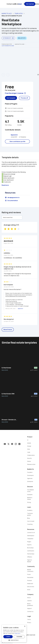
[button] (14, 640)
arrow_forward (8, 75)
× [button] (25, 626)
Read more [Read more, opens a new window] (18, 633)
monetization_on (6, 108)
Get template (11, 98)
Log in (20, 4)
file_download (31, 370)
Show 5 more (8, 330)
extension (6, 111)
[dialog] (14, 633)
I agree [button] (8, 637)
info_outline (13, 38)
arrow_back (3, 75)
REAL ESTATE (5, 370)
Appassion (14, 135)
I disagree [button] (19, 637)
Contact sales (11, 4)
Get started (30, 4)
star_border (35, 370)
